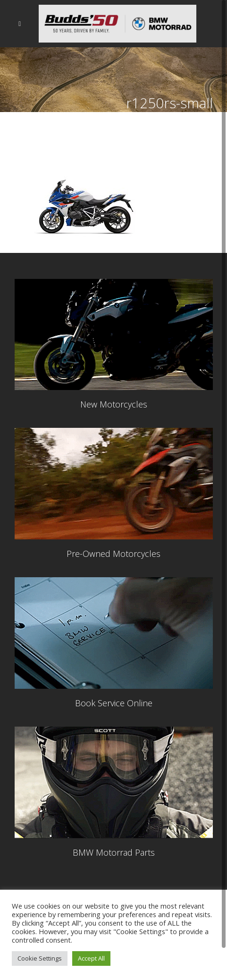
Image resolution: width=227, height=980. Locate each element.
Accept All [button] (91, 958)
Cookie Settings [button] (40, 958)
